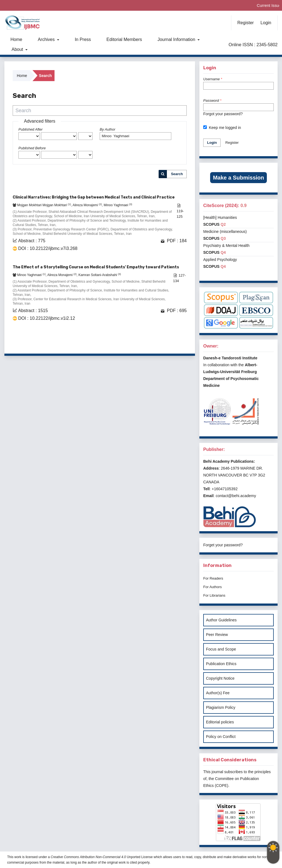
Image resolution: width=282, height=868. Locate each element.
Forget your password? (223, 545)
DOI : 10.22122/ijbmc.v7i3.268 (48, 248)
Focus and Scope (221, 649)
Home (16, 39)
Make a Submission (238, 178)
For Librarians (214, 595)
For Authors (212, 587)
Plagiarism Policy (221, 707)
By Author (108, 129)
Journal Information (177, 39)
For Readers (213, 578)
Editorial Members (124, 39)
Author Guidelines (221, 620)
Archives (47, 39)
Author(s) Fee (218, 693)
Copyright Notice (220, 678)
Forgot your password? (223, 114)
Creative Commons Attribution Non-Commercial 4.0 (88, 857)
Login (266, 23)
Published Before (32, 148)
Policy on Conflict (221, 737)
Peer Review (217, 635)
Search (177, 174)
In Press (83, 39)
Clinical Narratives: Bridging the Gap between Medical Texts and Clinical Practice (94, 197)
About (18, 49)
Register (246, 23)
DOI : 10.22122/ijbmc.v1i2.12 (47, 318)
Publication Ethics (221, 664)
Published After (31, 129)
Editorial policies (220, 722)
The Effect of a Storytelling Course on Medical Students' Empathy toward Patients (96, 267)
